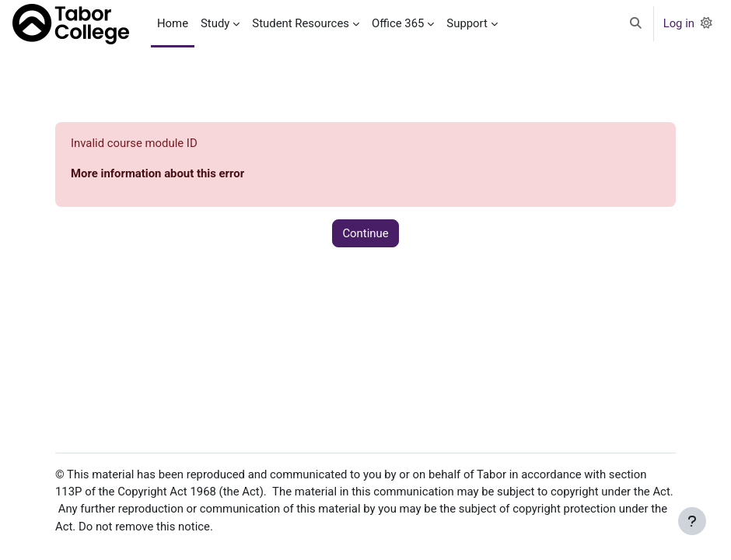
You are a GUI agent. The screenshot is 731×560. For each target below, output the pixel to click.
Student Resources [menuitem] (301, 23)
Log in (679, 23)
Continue (365, 233)
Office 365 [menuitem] (398, 23)
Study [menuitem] (215, 23)
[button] (636, 24)
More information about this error (157, 173)
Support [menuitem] (467, 23)
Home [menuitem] (173, 23)
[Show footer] (692, 521)
